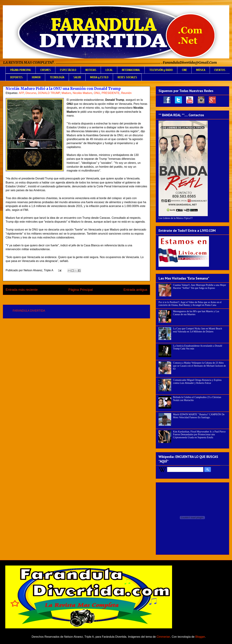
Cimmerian (163, 637)
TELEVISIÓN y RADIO (161, 70)
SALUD (77, 77)
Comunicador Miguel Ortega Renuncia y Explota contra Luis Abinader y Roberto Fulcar (197, 382)
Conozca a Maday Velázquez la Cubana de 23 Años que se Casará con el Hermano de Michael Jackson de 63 (200, 366)
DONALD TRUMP (49, 93)
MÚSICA (201, 70)
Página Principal (81, 290)
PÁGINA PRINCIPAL (21, 70)
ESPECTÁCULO (68, 70)
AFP (21, 93)
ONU (97, 93)
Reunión (126, 93)
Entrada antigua (135, 290)
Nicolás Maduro (82, 93)
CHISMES (46, 70)
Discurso (31, 93)
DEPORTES (16, 77)
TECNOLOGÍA (57, 77)
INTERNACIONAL (131, 70)
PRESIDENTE (111, 93)
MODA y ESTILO (99, 77)
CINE (184, 70)
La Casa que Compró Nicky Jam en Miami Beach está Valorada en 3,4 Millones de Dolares (198, 330)
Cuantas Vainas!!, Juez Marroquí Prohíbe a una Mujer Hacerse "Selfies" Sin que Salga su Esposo (200, 287)
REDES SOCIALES (127, 77)
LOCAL (109, 70)
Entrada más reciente (22, 290)
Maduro (66, 93)
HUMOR (36, 77)
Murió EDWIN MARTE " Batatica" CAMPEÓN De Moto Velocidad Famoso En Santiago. (199, 416)
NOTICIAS (91, 70)
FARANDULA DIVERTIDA (29, 311)
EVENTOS (220, 70)
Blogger (200, 637)
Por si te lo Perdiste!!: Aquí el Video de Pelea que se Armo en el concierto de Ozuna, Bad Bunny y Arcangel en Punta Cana (190, 304)
